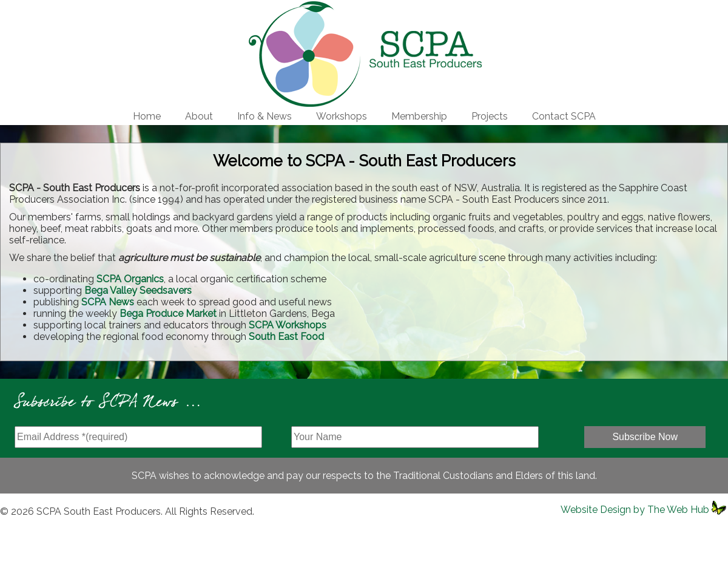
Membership (419, 116)
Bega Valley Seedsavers (138, 290)
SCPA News (108, 302)
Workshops (342, 116)
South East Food (286, 337)
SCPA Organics (130, 279)
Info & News (265, 116)
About (199, 116)
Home (147, 116)
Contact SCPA (564, 116)
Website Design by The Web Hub (635, 510)
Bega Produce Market (168, 314)
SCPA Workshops (288, 325)
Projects (490, 116)
